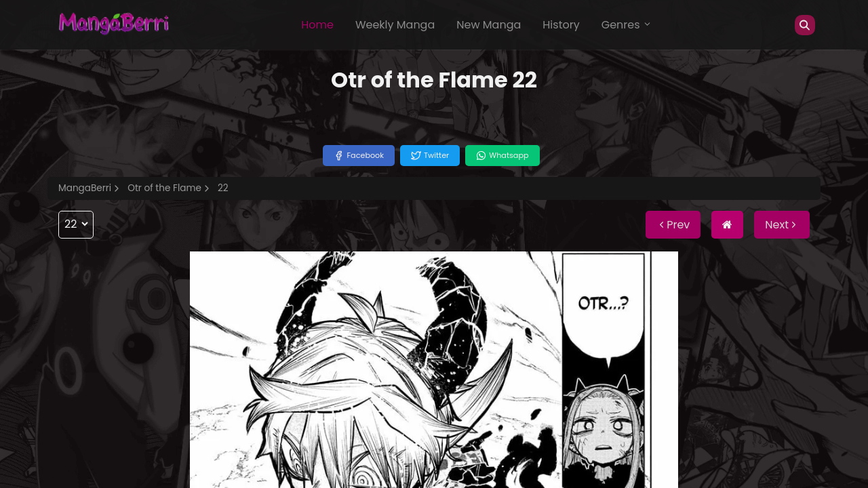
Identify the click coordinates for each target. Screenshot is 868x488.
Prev (673, 225)
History (561, 25)
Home (317, 25)
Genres (627, 25)
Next (782, 225)
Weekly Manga (395, 25)
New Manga (489, 25)
